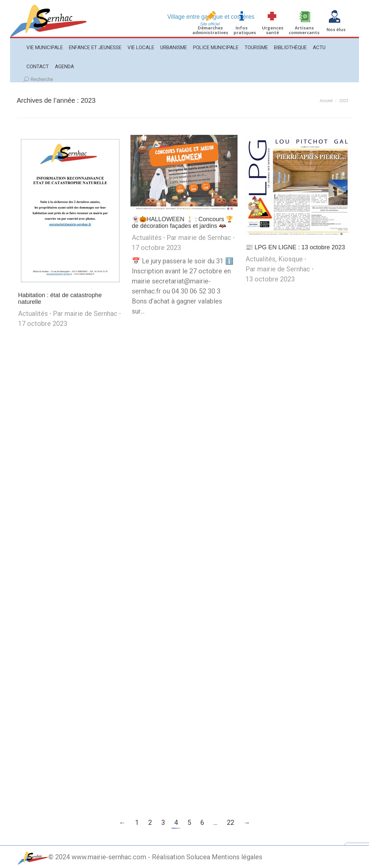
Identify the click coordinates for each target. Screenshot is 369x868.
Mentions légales (237, 857)
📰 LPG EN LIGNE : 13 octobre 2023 (295, 247)
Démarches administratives (210, 30)
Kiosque (291, 259)
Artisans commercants (304, 30)
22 (230, 822)
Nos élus (336, 29)
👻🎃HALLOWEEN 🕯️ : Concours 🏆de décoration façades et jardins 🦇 (182, 223)
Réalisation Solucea (181, 857)
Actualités (33, 314)
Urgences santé (273, 30)
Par (85, 314)
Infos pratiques (245, 30)
